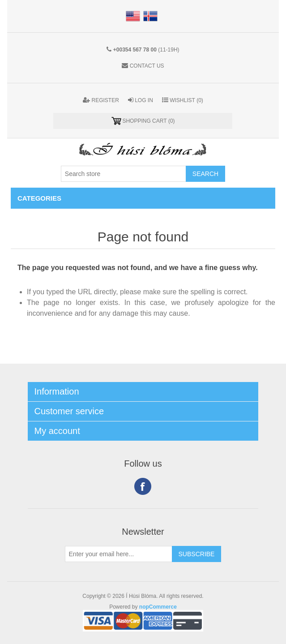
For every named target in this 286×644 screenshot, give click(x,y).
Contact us (147, 66)
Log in (141, 100)
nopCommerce (158, 607)
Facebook (143, 486)
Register (101, 100)
